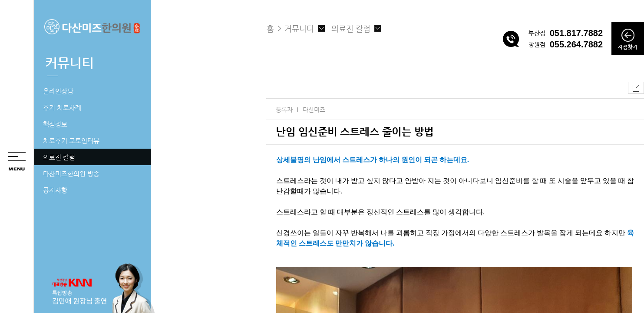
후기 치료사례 (62, 108)
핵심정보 (55, 124)
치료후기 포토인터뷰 (71, 141)
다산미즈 (314, 110)
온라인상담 (58, 91)
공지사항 (55, 190)
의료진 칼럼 (59, 157)
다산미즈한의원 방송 (71, 174)
